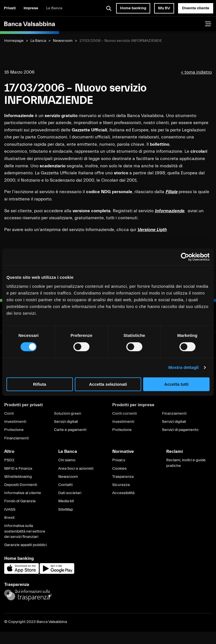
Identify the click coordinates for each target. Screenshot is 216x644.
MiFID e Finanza (18, 469)
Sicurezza (121, 485)
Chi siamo (67, 460)
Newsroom (63, 41)
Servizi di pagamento (180, 430)
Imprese (31, 8)
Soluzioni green (68, 414)
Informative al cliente (23, 493)
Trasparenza (123, 477)
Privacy (119, 460)
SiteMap (66, 510)
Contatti (65, 485)
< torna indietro (196, 72)
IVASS (10, 510)
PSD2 (9, 460)
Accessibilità (123, 493)
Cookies (119, 469)
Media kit (66, 501)
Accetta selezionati (108, 384)
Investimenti (15, 422)
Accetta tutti (176, 384)
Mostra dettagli (183, 367)
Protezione (14, 430)
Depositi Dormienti (21, 485)
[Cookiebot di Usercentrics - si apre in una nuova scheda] (185, 257)
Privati (10, 8)
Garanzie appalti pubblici (25, 545)
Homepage (14, 41)
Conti (9, 414)
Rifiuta (40, 384)
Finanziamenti (16, 438)
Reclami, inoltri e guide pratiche (186, 463)
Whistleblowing (18, 477)
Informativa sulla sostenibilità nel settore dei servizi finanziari (25, 531)
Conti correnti (124, 414)
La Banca (54, 8)
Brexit (9, 518)
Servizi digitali (66, 422)
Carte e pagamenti (70, 430)
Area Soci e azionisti (76, 469)
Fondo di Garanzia (20, 501)
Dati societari (70, 493)
